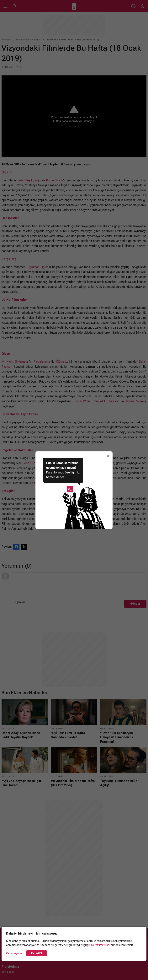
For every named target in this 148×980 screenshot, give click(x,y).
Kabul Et (37, 953)
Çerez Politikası (101, 945)
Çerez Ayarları (15, 953)
